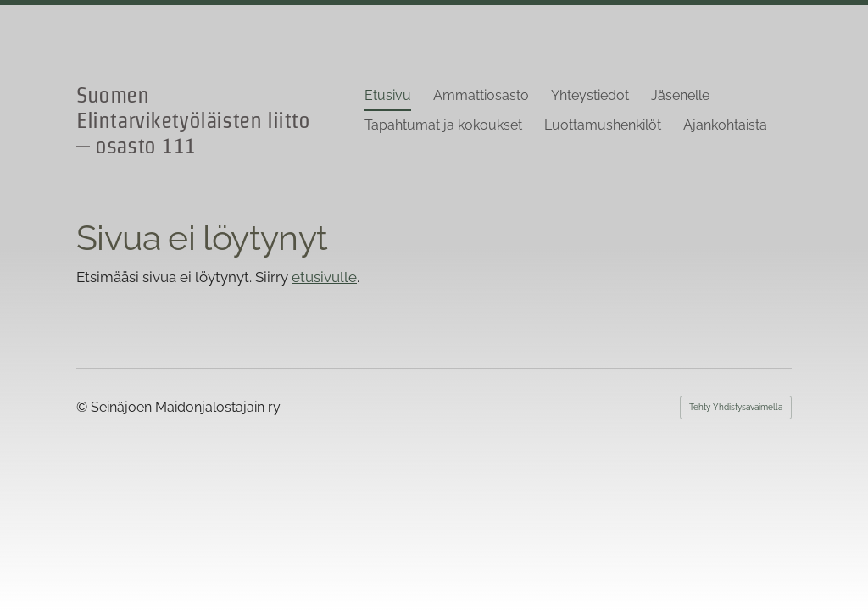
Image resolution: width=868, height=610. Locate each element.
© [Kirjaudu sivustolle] (83, 407)
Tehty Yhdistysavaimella (736, 407)
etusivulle (324, 277)
